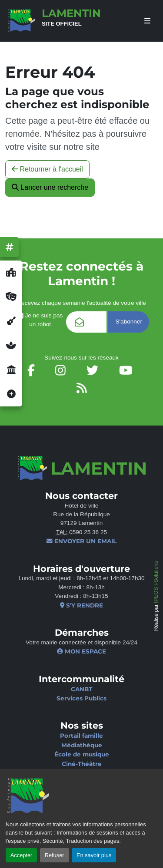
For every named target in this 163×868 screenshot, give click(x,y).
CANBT (81, 689)
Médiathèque (82, 745)
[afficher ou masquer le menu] (147, 21)
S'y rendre (81, 605)
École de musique (82, 754)
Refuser (55, 855)
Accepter (22, 855)
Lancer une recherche (50, 187)
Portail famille (81, 736)
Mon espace (81, 651)
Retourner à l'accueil (47, 169)
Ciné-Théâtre (82, 764)
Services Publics (81, 698)
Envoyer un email (81, 541)
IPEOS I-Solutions (156, 582)
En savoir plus (94, 855)
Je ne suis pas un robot (40, 320)
